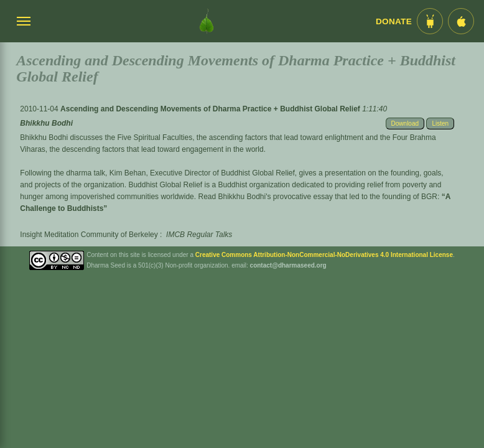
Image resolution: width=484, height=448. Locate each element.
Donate (394, 21)
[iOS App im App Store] (461, 21)
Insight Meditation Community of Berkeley (89, 235)
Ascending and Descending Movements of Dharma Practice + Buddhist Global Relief (211, 109)
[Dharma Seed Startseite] (207, 21)
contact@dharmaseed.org (288, 265)
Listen (440, 124)
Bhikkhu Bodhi (46, 123)
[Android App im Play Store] (430, 21)
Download (405, 124)
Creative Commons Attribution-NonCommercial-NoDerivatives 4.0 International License (324, 255)
